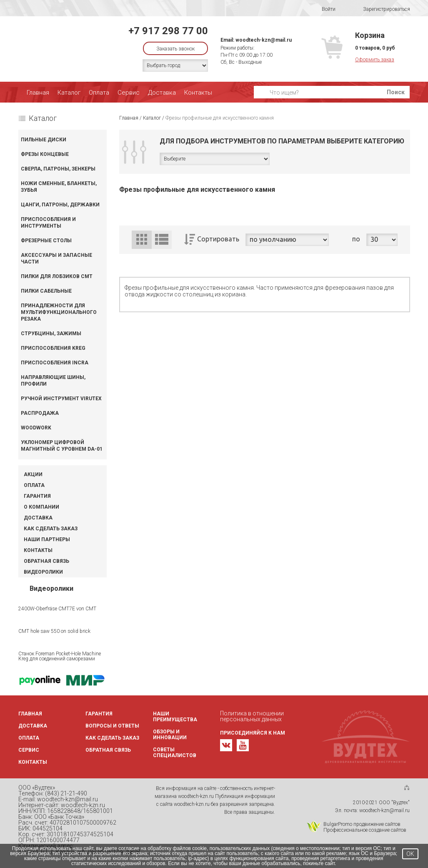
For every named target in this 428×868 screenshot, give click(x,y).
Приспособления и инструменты (48, 223)
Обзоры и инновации (170, 735)
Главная (38, 93)
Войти (323, 9)
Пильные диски (44, 140)
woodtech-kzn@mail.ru (264, 40)
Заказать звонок (175, 49)
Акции (33, 474)
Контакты (198, 93)
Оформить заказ (375, 60)
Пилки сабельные (46, 291)
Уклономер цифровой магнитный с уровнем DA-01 (62, 446)
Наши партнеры (47, 539)
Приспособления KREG (53, 348)
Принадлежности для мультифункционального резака (59, 312)
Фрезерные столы (46, 241)
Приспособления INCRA (55, 363)
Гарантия (37, 496)
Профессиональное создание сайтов (365, 830)
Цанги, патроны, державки (60, 205)
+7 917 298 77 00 (168, 31)
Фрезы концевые (45, 154)
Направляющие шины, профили (53, 381)
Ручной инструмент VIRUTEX (61, 399)
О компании (41, 507)
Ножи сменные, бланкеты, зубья (59, 187)
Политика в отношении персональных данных (252, 716)
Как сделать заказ (51, 529)
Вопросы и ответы (112, 726)
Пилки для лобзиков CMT (57, 276)
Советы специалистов (175, 753)
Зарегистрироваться (381, 9)
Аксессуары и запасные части (56, 258)
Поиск (396, 92)
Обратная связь (46, 561)
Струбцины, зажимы (51, 334)
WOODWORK (36, 428)
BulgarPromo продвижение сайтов (362, 824)
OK (410, 854)
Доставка (162, 93)
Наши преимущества (175, 717)
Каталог (69, 93)
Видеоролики (43, 572)
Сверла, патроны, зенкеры (58, 169)
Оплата (99, 93)
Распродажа (40, 413)
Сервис (129, 93)
